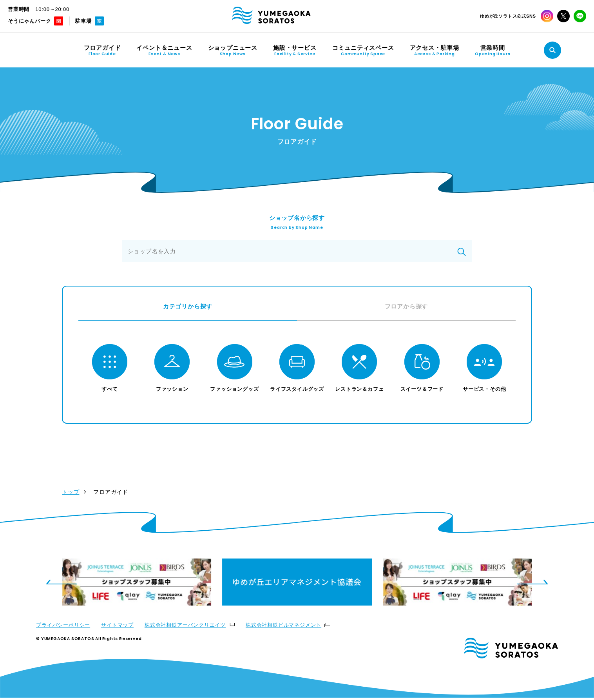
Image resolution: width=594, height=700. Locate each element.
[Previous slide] (61, 584)
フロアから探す (407, 306)
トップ (71, 494)
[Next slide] (533, 584)
